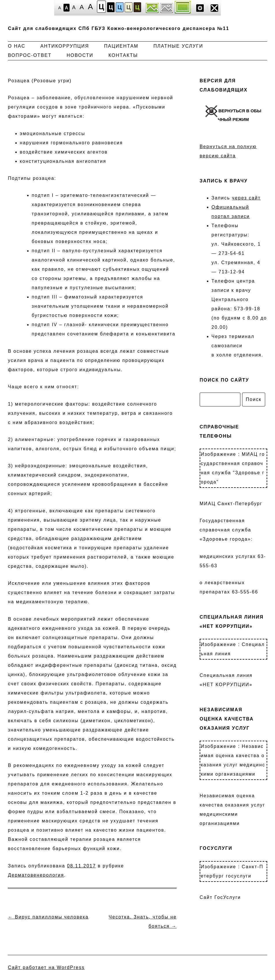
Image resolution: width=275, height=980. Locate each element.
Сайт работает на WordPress (46, 967)
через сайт (246, 198)
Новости (80, 55)
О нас (16, 46)
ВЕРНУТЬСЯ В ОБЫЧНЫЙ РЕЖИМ (233, 114)
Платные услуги (178, 46)
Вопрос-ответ (30, 55)
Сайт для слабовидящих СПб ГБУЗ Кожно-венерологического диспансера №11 (118, 28)
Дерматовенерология (36, 875)
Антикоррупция (65, 46)
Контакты (123, 55)
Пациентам (121, 46)
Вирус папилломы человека (48, 917)
